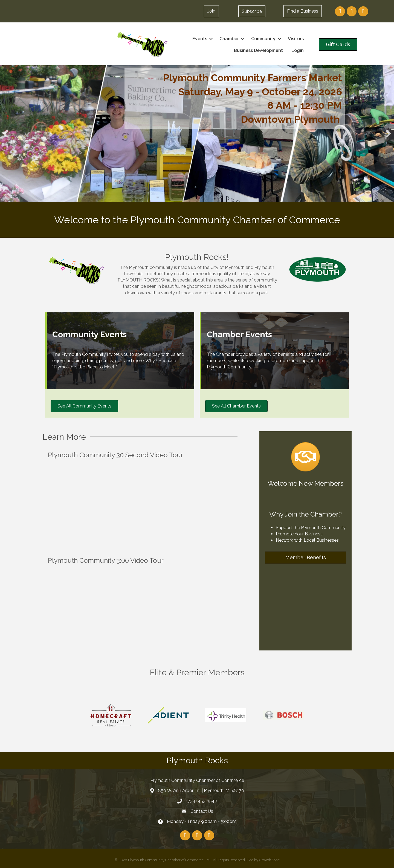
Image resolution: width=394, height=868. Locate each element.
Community (263, 39)
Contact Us (202, 811)
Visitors (296, 39)
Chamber (229, 39)
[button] (252, 11)
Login (298, 50)
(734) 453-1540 (202, 801)
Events (200, 39)
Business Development (258, 50)
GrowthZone (269, 860)
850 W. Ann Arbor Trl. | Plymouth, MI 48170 (201, 791)
